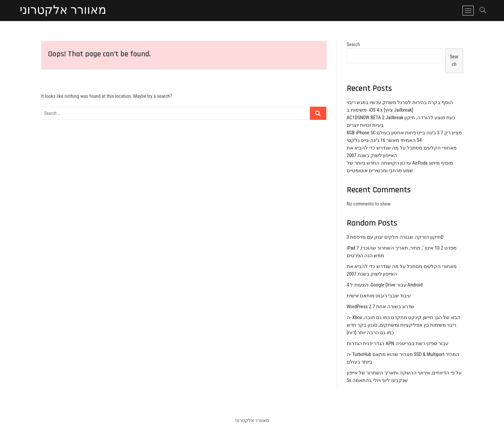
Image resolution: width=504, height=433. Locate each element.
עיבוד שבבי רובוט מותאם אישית (379, 296)
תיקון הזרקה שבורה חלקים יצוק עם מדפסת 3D (395, 237)
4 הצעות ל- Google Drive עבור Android (385, 285)
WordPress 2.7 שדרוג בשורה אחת (381, 307)
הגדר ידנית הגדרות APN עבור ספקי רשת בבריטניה (398, 343)
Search (354, 44)
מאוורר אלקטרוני (63, 11)
